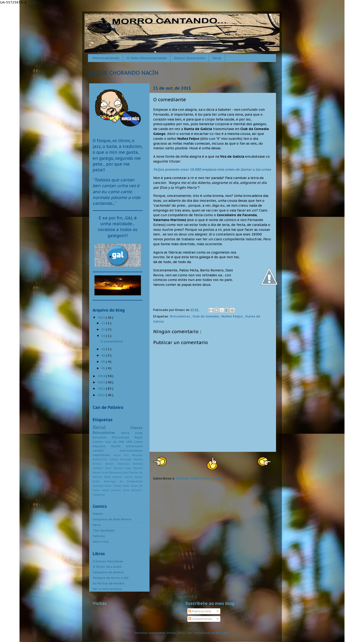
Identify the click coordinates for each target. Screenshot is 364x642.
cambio (106, 451)
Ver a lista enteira (107, 589)
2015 (102, 317)
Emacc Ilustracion (190, 58)
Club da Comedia (206, 316)
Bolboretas (101, 459)
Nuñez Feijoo (233, 316)
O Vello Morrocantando (147, 58)
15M (130, 442)
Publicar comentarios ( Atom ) (200, 478)
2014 (102, 376)
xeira (127, 490)
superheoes (103, 455)
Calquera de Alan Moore (112, 519)
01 (104, 368)
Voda (127, 486)
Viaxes (136, 428)
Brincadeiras (180, 316)
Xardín (119, 446)
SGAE (108, 477)
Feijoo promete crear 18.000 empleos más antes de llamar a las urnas (212, 169)
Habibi (98, 514)
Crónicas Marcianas (108, 561)
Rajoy (138, 437)
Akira (97, 525)
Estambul (102, 437)
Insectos (125, 464)
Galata (138, 459)
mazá (107, 490)
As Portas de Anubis (109, 583)
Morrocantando (106, 58)
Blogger (222, 633)
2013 (102, 382)
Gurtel (111, 464)
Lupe (129, 468)
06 (104, 349)
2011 (102, 395)
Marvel (138, 468)
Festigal (127, 459)
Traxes (118, 486)
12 (104, 323)
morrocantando (131, 451)
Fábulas (99, 536)
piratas (117, 490)
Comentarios (200, 619)
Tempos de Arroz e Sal (111, 578)
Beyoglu (137, 455)
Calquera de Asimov (108, 572)
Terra (128, 433)
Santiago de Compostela (123, 481)
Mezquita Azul (119, 473)
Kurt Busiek (115, 468)
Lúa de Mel (116, 442)
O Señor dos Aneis (107, 567)
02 (104, 362)
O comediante (112, 341)
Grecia (99, 464)
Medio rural (101, 473)
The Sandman (104, 530)
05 (104, 355)
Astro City (123, 455)
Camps (115, 459)
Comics (99, 442)
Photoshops (123, 437)
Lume (138, 442)
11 (104, 329)
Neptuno (102, 446)
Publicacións (200, 611)
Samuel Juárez (123, 477)
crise (139, 433)
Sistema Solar (103, 486)
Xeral (217, 58)
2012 (102, 388)
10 (104, 336)
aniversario (134, 446)
